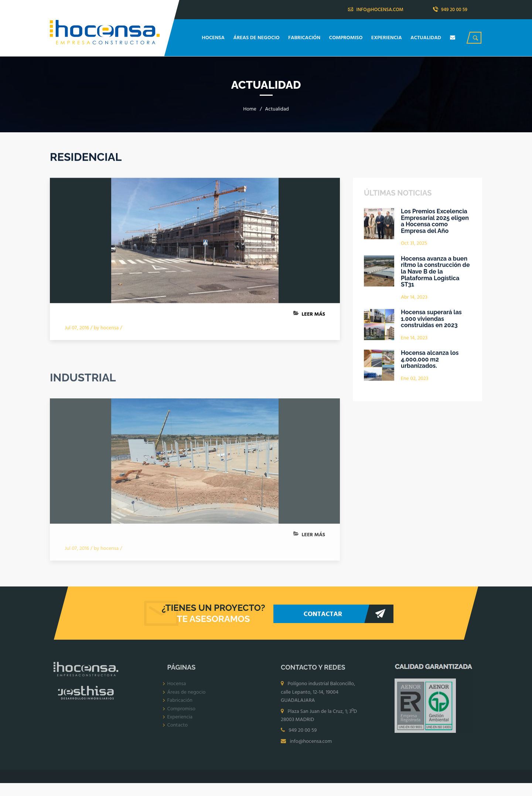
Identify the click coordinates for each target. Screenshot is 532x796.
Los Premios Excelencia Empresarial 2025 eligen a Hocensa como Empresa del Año (435, 221)
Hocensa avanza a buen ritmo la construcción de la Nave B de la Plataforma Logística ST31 (435, 272)
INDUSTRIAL (83, 379)
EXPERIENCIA (387, 38)
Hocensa (177, 686)
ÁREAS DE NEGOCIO (257, 38)
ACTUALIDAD (426, 38)
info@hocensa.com (311, 743)
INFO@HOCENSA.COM (376, 10)
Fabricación (180, 702)
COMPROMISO (347, 38)
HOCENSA (214, 38)
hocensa (110, 328)
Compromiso (181, 710)
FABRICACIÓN (305, 38)
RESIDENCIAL (86, 157)
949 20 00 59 (450, 10)
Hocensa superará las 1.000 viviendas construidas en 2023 (431, 319)
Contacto (178, 727)
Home (250, 109)
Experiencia (180, 719)
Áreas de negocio (187, 694)
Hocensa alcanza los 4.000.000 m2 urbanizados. (430, 360)
